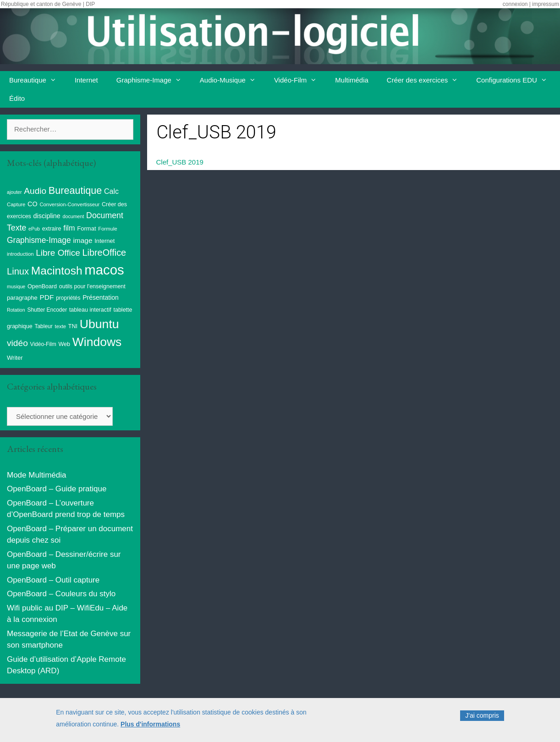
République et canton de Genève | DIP (48, 4)
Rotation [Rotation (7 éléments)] (16, 310)
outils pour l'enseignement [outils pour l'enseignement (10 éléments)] (92, 286)
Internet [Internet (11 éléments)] (104, 241)
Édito (17, 98)
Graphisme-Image (154, 80)
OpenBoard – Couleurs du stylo (61, 594)
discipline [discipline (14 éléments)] (47, 216)
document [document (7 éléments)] (74, 216)
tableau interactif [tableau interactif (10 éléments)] (90, 310)
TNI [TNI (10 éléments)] (73, 326)
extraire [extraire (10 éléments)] (52, 229)
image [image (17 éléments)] (82, 240)
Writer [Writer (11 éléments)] (15, 358)
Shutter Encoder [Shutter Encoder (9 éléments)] (47, 310)
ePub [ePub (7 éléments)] (34, 229)
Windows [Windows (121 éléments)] (97, 342)
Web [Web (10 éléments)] (64, 344)
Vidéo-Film (300, 80)
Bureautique (37, 80)
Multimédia (352, 80)
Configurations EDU (516, 80)
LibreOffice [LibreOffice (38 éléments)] (104, 253)
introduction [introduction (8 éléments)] (20, 254)
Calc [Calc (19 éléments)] (111, 191)
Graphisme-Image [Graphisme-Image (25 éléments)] (39, 240)
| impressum (544, 4)
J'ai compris (482, 718)
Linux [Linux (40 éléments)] (18, 271)
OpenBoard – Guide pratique (57, 489)
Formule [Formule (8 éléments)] (108, 229)
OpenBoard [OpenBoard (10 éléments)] (42, 286)
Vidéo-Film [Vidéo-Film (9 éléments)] (43, 344)
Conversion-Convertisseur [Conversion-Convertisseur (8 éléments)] (69, 204)
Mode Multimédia (36, 475)
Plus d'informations (150, 726)
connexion (515, 4)
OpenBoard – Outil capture (53, 580)
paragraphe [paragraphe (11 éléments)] (22, 298)
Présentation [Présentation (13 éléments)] (101, 297)
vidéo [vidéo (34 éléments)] (17, 343)
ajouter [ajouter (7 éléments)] (14, 192)
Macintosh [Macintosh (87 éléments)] (57, 271)
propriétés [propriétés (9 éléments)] (68, 298)
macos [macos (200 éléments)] (104, 270)
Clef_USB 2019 (180, 162)
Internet (86, 80)
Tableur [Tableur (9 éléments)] (43, 326)
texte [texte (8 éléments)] (61, 326)
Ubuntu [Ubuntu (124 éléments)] (99, 324)
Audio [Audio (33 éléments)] (35, 191)
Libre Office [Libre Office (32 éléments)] (58, 253)
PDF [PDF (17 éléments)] (47, 297)
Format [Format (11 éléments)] (86, 228)
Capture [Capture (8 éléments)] (16, 204)
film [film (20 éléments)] (69, 228)
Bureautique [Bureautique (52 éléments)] (75, 190)
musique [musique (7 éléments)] (16, 286)
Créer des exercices (427, 80)
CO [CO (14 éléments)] (33, 204)
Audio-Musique (232, 80)
